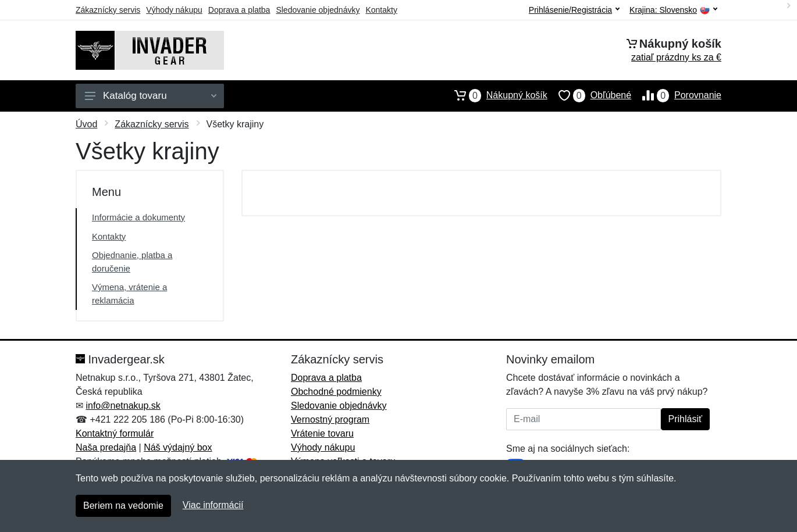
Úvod (86, 124)
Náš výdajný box (178, 447)
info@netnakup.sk (123, 406)
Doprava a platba (239, 10)
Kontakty (381, 10)
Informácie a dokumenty (138, 217)
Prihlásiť (685, 419)
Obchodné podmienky (336, 392)
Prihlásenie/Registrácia (574, 10)
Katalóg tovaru (151, 96)
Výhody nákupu (174, 10)
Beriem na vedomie (123, 506)
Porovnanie (676, 95)
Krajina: (673, 10)
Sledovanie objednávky (318, 10)
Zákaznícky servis (108, 10)
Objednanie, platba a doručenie (132, 262)
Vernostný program (330, 419)
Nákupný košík (495, 95)
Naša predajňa (106, 447)
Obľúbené (589, 95)
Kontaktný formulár (115, 433)
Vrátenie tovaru (322, 433)
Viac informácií (213, 505)
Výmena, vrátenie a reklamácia (129, 294)
